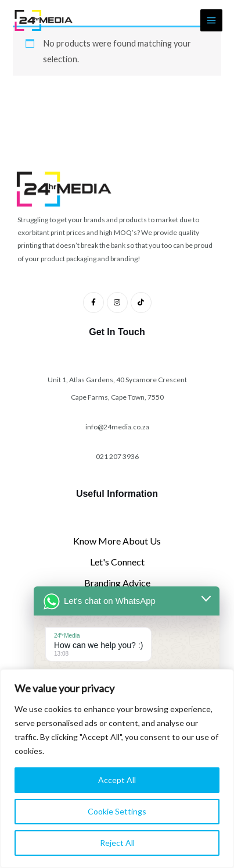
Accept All (117, 780)
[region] (117, 769)
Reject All (117, 843)
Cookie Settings (117, 811)
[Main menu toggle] (211, 20)
